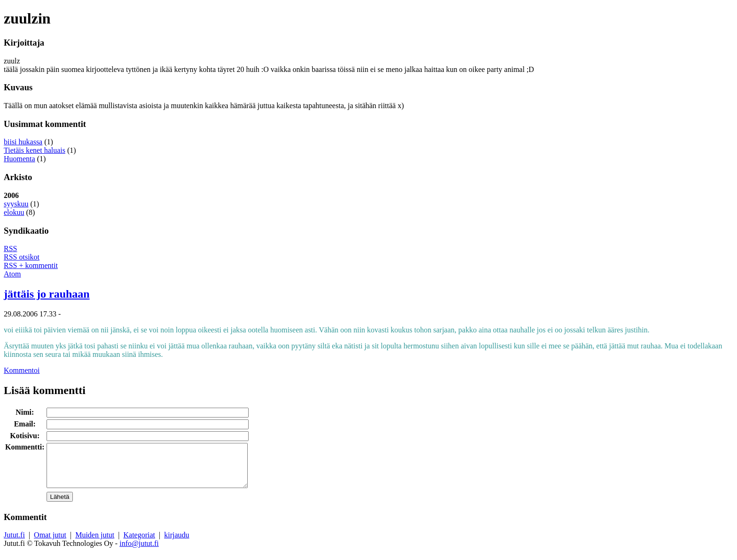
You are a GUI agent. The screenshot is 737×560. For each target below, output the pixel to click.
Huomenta (20, 159)
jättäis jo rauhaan (47, 294)
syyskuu (16, 204)
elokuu (14, 212)
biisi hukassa (23, 142)
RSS (10, 248)
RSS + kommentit (31, 265)
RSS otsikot (22, 257)
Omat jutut (50, 543)
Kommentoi (22, 370)
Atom (12, 274)
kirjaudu (176, 543)
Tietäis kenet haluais (35, 150)
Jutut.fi (14, 543)
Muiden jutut (95, 543)
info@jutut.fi (139, 552)
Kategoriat (140, 543)
